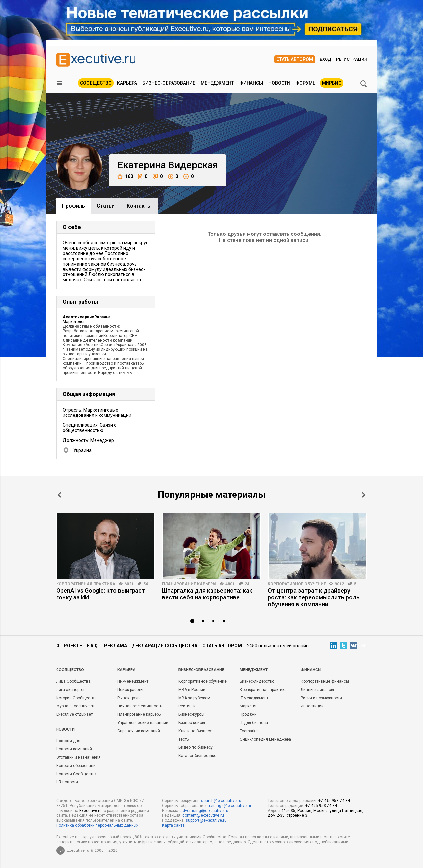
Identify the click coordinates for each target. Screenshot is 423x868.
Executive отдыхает (74, 714)
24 (247, 584)
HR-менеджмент (133, 681)
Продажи (248, 714)
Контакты (139, 206)
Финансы (251, 83)
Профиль (74, 206)
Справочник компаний (139, 731)
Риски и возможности (321, 698)
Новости (279, 83)
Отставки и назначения (78, 757)
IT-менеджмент (254, 698)
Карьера (127, 83)
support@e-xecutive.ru (206, 820)
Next (364, 495)
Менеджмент (217, 83)
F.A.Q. (93, 646)
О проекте (69, 646)
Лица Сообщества (73, 681)
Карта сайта (173, 825)
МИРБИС (332, 83)
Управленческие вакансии (143, 723)
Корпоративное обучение (297, 584)
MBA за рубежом (194, 698)
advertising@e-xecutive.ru (204, 811)
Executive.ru (91, 811)
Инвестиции (312, 706)
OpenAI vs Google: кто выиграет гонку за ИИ (101, 594)
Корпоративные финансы (325, 681)
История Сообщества (76, 698)
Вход (326, 59)
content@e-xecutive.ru (203, 815)
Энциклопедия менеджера (265, 739)
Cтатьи (106, 206)
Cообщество (70, 670)
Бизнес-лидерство (257, 681)
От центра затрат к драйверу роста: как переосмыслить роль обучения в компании (314, 597)
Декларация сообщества (165, 646)
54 (146, 584)
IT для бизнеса (254, 723)
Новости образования (77, 766)
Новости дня (68, 741)
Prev (59, 495)
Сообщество (96, 83)
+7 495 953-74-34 (334, 801)
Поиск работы (130, 690)
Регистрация (351, 59)
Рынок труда (129, 698)
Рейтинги (187, 706)
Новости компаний (74, 749)
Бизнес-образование (169, 83)
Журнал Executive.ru (75, 706)
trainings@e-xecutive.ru (229, 806)
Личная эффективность (140, 706)
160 (125, 177)
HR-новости (67, 782)
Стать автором (295, 59)
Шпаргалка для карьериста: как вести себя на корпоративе (207, 594)
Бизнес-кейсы (192, 723)
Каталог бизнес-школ (199, 756)
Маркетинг (250, 706)
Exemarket (249, 731)
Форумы (306, 83)
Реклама (115, 646)
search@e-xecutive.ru (221, 801)
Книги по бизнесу (195, 731)
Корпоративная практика (86, 584)
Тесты (184, 739)
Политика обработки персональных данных (97, 825)
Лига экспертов (71, 690)
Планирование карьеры (189, 584)
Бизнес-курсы (191, 714)
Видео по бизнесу (196, 747)
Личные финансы (317, 690)
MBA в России (192, 690)
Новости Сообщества (77, 774)
